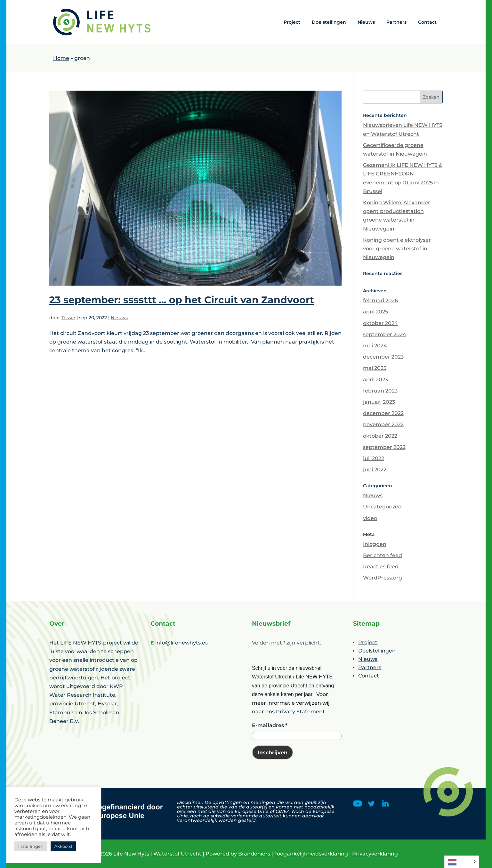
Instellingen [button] (31, 846)
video (370, 518)
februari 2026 (380, 300)
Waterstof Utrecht (177, 854)
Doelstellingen (329, 22)
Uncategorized (382, 507)
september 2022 (384, 447)
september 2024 (385, 334)
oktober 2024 (380, 323)
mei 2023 (375, 368)
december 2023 (383, 357)
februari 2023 (380, 391)
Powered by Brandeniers (238, 854)
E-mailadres (270, 725)
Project (292, 22)
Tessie (68, 318)
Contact (427, 22)
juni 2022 (375, 470)
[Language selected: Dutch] (462, 862)
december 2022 (383, 413)
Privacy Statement (300, 712)
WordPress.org (383, 578)
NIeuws (119, 318)
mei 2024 (375, 346)
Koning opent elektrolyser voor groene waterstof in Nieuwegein (397, 249)
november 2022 (383, 424)
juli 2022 (374, 458)
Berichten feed (383, 555)
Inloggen (375, 544)
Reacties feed (381, 567)
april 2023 (375, 380)
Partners (396, 22)
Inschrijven (273, 753)
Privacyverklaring (375, 854)
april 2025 (375, 312)
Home (61, 58)
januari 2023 (379, 402)
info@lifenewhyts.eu (182, 643)
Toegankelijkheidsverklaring (311, 854)
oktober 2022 (380, 436)
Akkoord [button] (63, 846)
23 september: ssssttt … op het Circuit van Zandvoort (182, 300)
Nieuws (366, 22)
